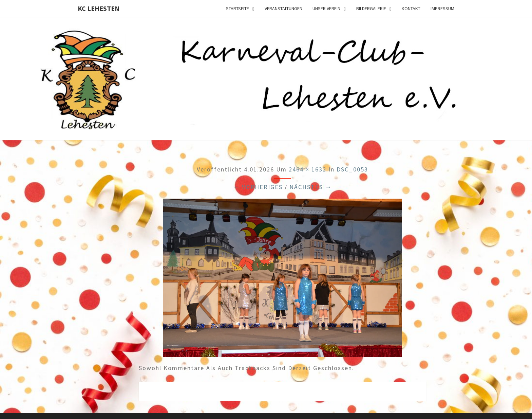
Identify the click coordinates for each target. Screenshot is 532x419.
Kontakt (411, 8)
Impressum (442, 8)
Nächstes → (311, 187)
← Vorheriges (258, 187)
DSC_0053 (352, 169)
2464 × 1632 (308, 169)
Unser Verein (326, 8)
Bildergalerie (371, 8)
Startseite (237, 8)
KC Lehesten (99, 8)
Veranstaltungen (283, 8)
